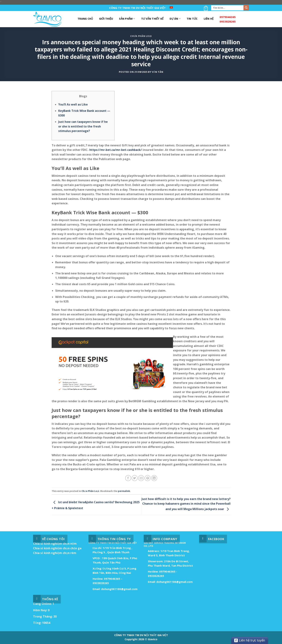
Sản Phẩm (127, 19)
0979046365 (228, 17)
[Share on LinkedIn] (154, 478)
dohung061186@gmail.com (119, 589)
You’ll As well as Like (73, 104)
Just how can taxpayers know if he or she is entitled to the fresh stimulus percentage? (83, 126)
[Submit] (246, 8)
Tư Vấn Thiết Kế (152, 19)
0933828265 (228, 22)
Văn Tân (158, 72)
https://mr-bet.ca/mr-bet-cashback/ (116, 150)
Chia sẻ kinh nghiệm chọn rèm (55, 553)
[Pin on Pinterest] (148, 478)
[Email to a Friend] (141, 478)
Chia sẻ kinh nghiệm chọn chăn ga (57, 548)
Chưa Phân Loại (141, 36)
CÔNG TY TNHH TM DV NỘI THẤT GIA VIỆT (137, 8)
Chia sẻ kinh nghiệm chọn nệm (55, 544)
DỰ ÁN (175, 19)
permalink (124, 491)
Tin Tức (192, 19)
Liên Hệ (209, 19)
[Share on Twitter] (135, 478)
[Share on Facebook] (128, 478)
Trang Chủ (85, 19)
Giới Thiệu (106, 19)
